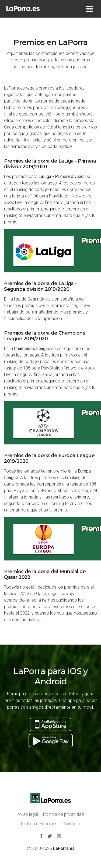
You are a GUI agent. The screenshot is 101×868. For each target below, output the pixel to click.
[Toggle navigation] (91, 9)
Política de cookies (39, 824)
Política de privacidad (63, 814)
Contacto (71, 824)
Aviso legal (28, 814)
